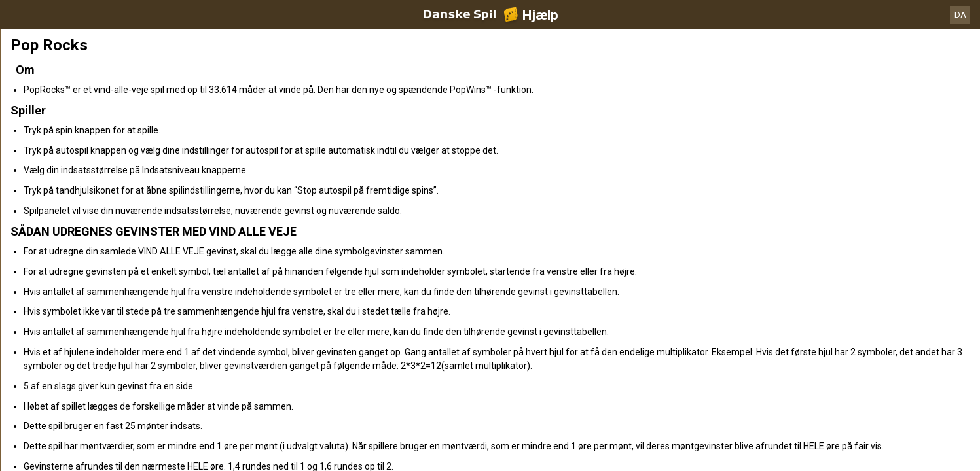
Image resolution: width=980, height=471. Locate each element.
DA (960, 15)
